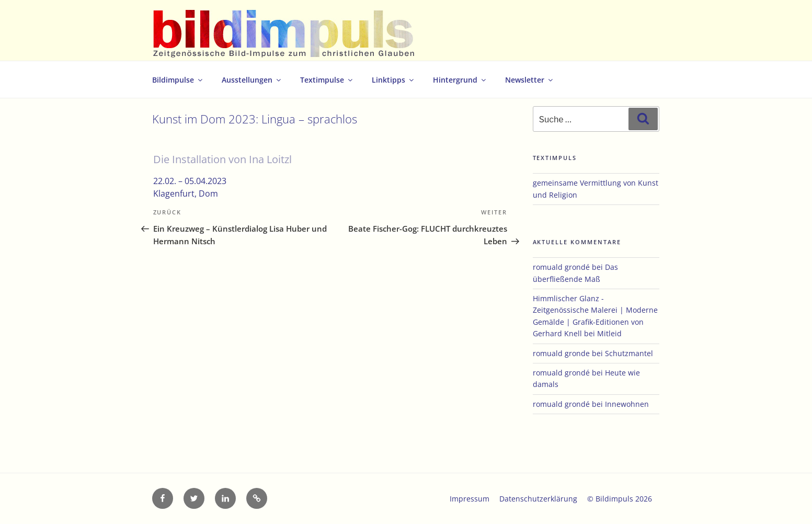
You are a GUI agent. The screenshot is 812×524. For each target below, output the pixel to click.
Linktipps (393, 80)
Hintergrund (460, 80)
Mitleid (609, 333)
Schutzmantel (629, 353)
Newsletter (530, 80)
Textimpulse (327, 80)
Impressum (470, 499)
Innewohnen (627, 404)
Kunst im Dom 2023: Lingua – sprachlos (255, 119)
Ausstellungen (252, 80)
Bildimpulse (178, 80)
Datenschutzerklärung (538, 499)
